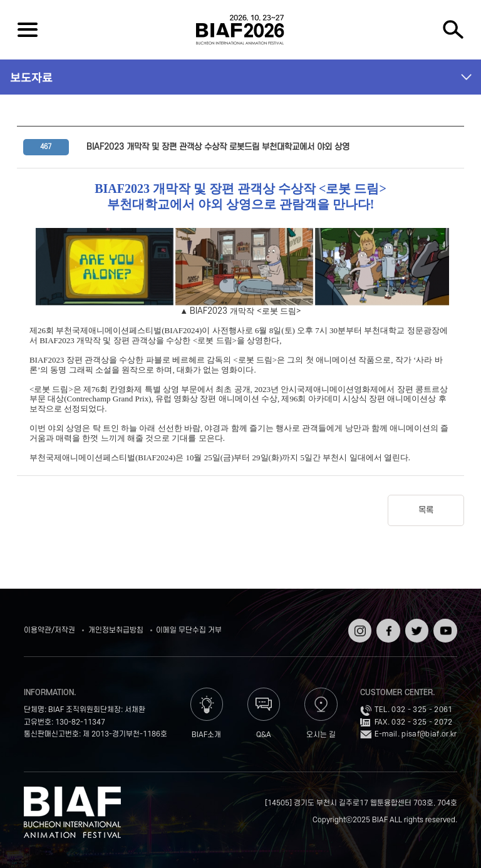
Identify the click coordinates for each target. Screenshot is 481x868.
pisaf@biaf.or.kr (429, 734)
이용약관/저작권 (49, 630)
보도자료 (31, 77)
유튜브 (444, 623)
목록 (426, 510)
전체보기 (28, 30)
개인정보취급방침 (116, 630)
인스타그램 (359, 627)
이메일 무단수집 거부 (189, 630)
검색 (453, 30)
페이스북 (387, 627)
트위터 (416, 623)
